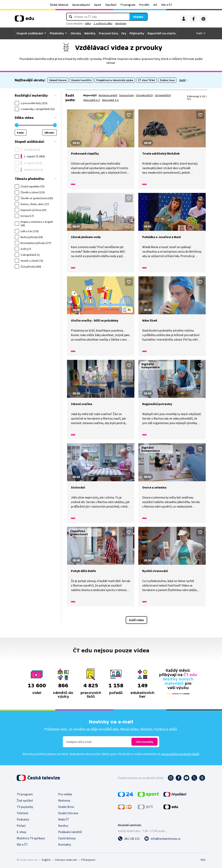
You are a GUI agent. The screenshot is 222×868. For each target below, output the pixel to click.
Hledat (138, 17)
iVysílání (111, 5)
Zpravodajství (81, 5)
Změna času (167, 80)
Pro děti (144, 5)
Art (155, 5)
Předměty (57, 33)
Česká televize (59, 5)
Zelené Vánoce (58, 80)
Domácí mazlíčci (82, 80)
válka (88, 23)
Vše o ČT (167, 5)
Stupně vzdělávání (30, 33)
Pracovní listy (108, 33)
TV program (128, 5)
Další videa (136, 620)
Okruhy (76, 33)
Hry (124, 33)
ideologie (121, 23)
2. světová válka (103, 23)
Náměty (90, 33)
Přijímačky (137, 33)
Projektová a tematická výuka (115, 80)
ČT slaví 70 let (146, 80)
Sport (98, 5)
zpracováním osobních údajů (180, 754)
